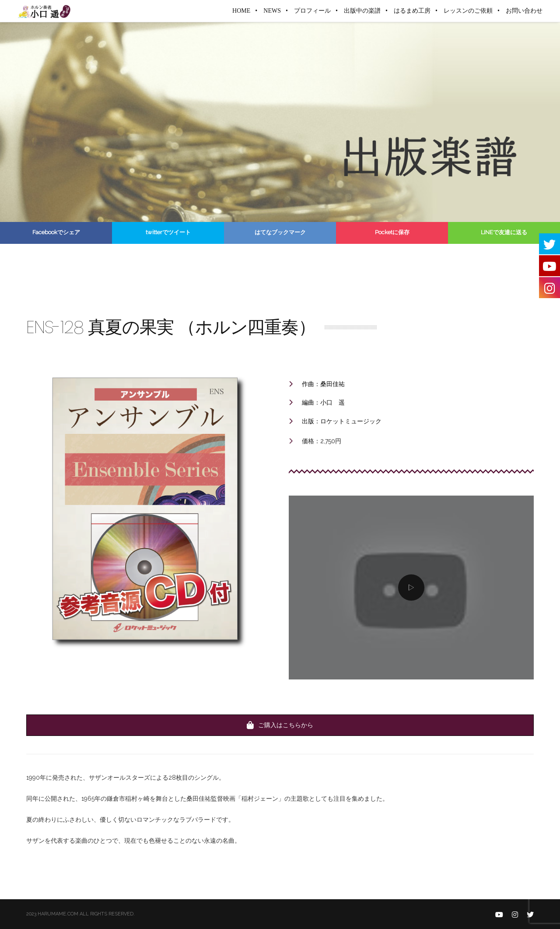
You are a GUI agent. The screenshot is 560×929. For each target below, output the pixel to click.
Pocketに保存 (392, 232)
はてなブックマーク (280, 232)
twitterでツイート (168, 232)
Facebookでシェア (56, 232)
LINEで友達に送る (504, 232)
